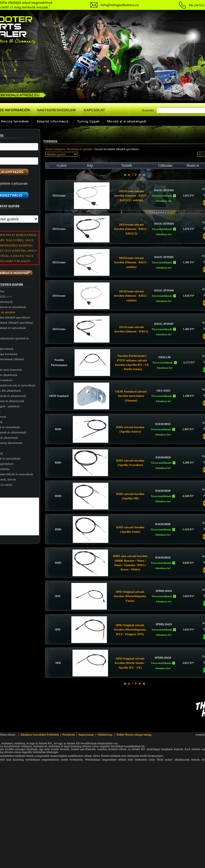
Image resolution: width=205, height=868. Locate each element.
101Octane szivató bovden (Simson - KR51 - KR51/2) (131, 229)
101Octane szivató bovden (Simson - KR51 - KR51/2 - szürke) (131, 196)
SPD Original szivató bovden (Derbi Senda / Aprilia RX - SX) (130, 663)
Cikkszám (165, 165)
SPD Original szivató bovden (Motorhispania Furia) (130, 596)
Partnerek (69, 735)
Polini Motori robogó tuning (134, 735)
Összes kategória (55, 149)
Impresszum (86, 735)
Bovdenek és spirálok (79, 149)
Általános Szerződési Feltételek (40, 735)
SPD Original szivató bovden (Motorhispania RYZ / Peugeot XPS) (130, 630)
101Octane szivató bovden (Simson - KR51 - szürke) (131, 262)
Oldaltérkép (105, 735)
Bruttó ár (193, 165)
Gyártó (62, 165)
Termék (127, 165)
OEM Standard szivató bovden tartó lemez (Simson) (131, 396)
